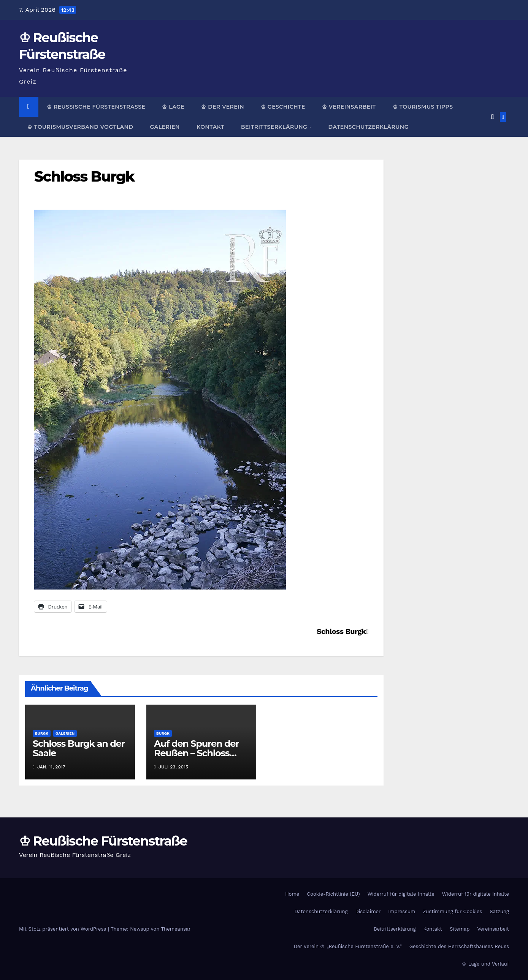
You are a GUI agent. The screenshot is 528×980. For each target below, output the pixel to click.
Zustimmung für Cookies (452, 911)
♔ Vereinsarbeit (349, 107)
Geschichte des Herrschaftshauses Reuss (459, 946)
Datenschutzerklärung (368, 127)
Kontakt (210, 127)
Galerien (165, 127)
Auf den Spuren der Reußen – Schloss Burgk (196, 753)
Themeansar (176, 929)
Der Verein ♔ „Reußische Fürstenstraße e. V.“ (348, 946)
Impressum (402, 911)
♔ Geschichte (283, 107)
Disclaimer (368, 911)
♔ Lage (173, 107)
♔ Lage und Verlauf (485, 964)
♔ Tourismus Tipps (423, 107)
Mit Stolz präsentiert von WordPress (63, 929)
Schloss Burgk (84, 176)
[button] (492, 117)
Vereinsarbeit (493, 929)
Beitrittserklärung (275, 127)
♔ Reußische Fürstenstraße (96, 107)
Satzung (499, 911)
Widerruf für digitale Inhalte (401, 894)
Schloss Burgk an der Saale (79, 748)
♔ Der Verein (223, 107)
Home (292, 894)
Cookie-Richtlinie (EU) (333, 894)
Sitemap (460, 929)
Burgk (42, 733)
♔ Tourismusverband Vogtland (80, 127)
